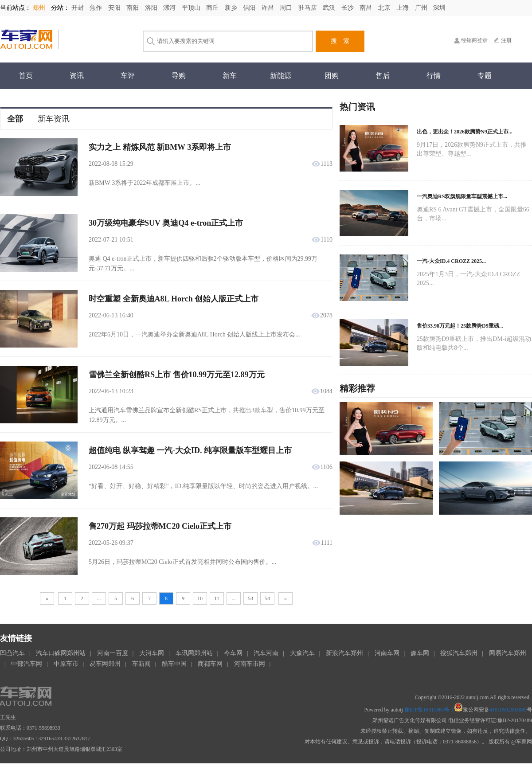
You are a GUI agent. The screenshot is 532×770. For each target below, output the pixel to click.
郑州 (40, 8)
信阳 (250, 8)
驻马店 (309, 8)
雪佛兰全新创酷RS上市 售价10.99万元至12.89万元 (177, 375)
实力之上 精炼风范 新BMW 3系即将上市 (160, 147)
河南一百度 (113, 653)
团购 (332, 76)
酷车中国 (174, 664)
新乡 (232, 8)
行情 (434, 76)
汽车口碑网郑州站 (61, 653)
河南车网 (387, 653)
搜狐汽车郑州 (459, 653)
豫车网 (420, 653)
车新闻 (141, 664)
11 (217, 598)
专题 (485, 76)
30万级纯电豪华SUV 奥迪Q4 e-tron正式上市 (166, 223)
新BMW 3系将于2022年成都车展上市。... (145, 183)
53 (250, 598)
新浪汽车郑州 (344, 653)
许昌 (269, 8)
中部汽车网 (27, 664)
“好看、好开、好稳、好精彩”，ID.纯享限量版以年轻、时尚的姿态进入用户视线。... (203, 486)
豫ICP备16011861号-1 (429, 710)
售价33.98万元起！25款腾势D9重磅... (460, 326)
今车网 (233, 653)
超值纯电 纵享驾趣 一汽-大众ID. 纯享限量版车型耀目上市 (190, 450)
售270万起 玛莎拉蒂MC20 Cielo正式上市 (160, 526)
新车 (230, 76)
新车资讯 (54, 119)
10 (200, 598)
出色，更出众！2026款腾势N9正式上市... (465, 132)
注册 (506, 40)
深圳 (439, 8)
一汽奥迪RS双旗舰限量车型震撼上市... (462, 196)
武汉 (330, 8)
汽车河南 (266, 653)
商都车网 (210, 664)
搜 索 (340, 41)
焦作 (97, 8)
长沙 (348, 8)
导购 (179, 76)
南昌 (367, 8)
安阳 (115, 8)
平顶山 (192, 8)
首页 (26, 76)
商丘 (213, 8)
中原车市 (66, 664)
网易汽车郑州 (508, 653)
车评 (128, 76)
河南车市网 (250, 664)
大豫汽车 (302, 653)
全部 (15, 119)
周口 (287, 8)
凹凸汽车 (12, 653)
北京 (385, 8)
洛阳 (152, 8)
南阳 (133, 8)
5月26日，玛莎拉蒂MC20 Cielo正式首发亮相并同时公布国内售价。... (182, 562)
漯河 (170, 8)
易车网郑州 (105, 664)
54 (267, 598)
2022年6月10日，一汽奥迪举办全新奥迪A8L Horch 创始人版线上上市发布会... (194, 334)
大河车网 (152, 653)
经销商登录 (474, 40)
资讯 (77, 76)
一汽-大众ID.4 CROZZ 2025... (451, 261)
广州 (422, 8)
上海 (403, 8)
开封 (78, 8)
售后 (383, 76)
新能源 (281, 76)
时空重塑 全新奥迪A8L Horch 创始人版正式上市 (174, 299)
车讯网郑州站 (194, 653)
